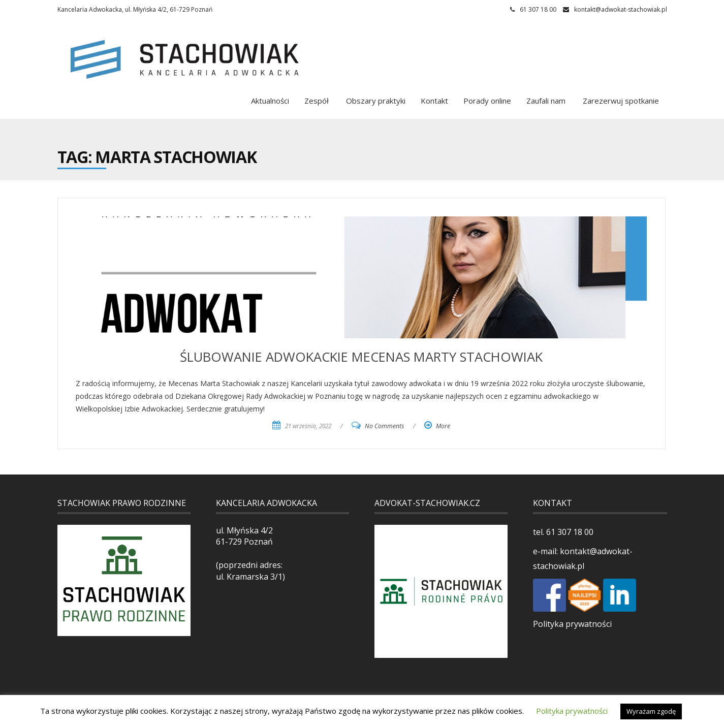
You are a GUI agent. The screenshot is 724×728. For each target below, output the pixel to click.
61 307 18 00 (569, 532)
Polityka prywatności (572, 624)
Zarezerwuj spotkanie (620, 101)
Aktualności (270, 101)
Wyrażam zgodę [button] (651, 711)
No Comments (384, 426)
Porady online (487, 101)
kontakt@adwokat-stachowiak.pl (621, 9)
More (443, 426)
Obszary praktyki (375, 101)
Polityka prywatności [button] (572, 711)
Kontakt (434, 101)
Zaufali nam (546, 101)
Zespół (317, 101)
